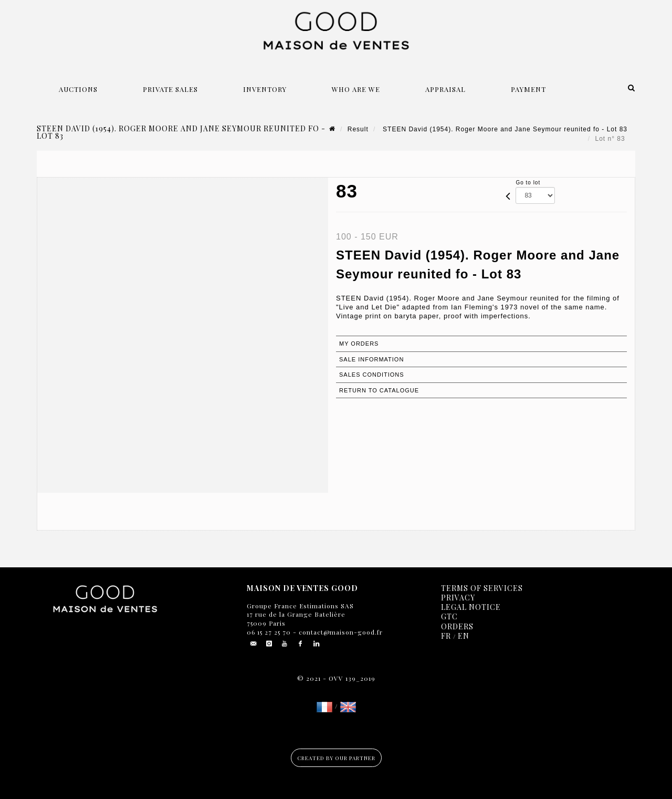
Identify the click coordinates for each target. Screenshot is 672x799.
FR (446, 636)
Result (358, 129)
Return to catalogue (379, 390)
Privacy (458, 598)
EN (464, 636)
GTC (449, 616)
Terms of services (482, 588)
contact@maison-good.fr (340, 632)
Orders (457, 626)
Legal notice (471, 607)
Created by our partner (336, 758)
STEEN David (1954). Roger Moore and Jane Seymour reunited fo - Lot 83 (504, 129)
